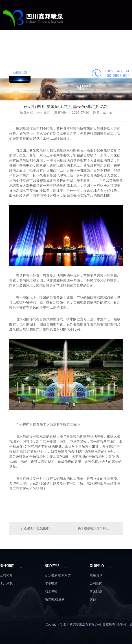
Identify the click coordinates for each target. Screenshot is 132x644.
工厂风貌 (6, 583)
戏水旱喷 (51, 591)
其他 (93, 599)
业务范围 (41, 43)
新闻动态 (20, 73)
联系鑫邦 (63, 73)
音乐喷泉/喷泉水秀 (58, 575)
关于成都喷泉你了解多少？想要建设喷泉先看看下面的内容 (98, 528)
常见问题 (96, 591)
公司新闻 (96, 583)
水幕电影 (51, 583)
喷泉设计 (84, 43)
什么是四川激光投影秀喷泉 (38, 528)
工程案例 (63, 43)
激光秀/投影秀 (55, 599)
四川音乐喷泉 (33, 150)
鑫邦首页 (20, 43)
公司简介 (41, 73)
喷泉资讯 (96, 575)
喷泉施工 (106, 43)
